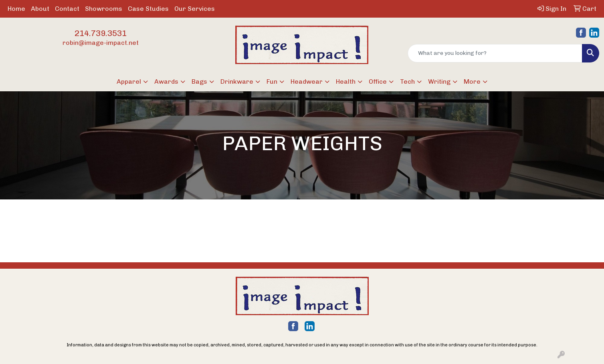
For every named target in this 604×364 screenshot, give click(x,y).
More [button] (472, 81)
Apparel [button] (129, 81)
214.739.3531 (101, 33)
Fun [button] (272, 81)
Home (16, 9)
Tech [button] (407, 81)
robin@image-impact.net (101, 43)
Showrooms (104, 9)
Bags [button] (199, 81)
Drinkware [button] (237, 81)
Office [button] (378, 81)
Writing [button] (439, 81)
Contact (67, 9)
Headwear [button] (307, 81)
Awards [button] (166, 81)
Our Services (195, 9)
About (40, 9)
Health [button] (346, 81)
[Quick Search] (495, 53)
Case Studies (148, 9)
